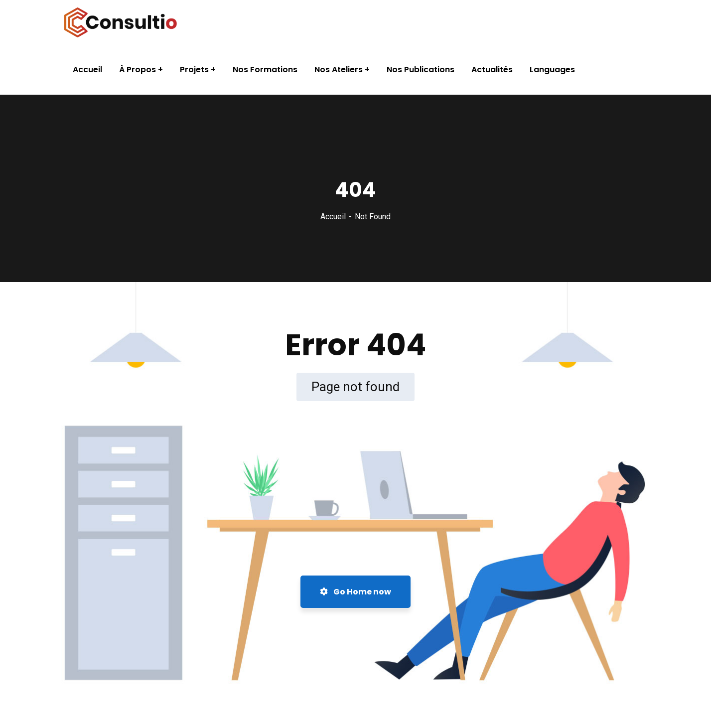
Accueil (333, 217)
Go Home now (355, 592)
